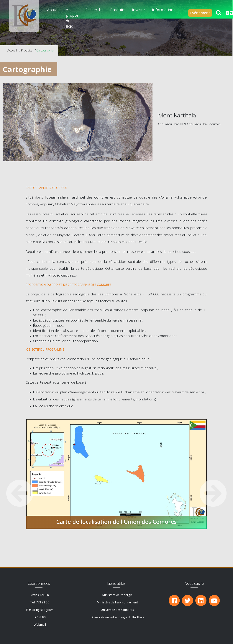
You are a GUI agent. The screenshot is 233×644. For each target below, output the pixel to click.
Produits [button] (118, 10)
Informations (164, 10)
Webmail (40, 625)
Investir (139, 10)
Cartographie (45, 50)
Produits (27, 50)
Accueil (53, 10)
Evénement (200, 13)
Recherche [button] (94, 10)
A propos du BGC (72, 18)
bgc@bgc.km (45, 610)
